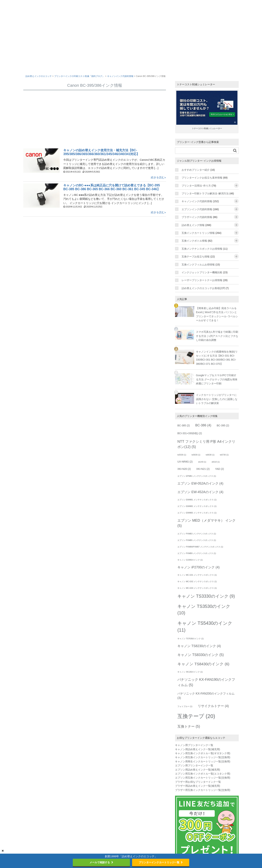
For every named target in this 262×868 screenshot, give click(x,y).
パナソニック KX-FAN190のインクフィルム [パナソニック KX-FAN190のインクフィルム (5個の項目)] (206, 682)
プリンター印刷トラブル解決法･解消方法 (205, 193)
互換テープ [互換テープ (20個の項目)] (196, 716)
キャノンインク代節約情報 (197, 201)
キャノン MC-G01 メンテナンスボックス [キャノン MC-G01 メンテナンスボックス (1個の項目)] (197, 575)
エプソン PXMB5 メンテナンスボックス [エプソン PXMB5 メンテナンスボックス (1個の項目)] (197, 540)
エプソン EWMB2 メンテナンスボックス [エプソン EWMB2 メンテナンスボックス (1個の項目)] (197, 506)
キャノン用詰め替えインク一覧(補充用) (198, 749)
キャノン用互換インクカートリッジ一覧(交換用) (203, 757)
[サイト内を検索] (203, 151)
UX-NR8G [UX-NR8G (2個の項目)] (185, 462)
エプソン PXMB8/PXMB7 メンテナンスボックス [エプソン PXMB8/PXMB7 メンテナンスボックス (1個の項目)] (200, 547)
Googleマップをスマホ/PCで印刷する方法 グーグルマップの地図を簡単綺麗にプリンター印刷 (217, 379)
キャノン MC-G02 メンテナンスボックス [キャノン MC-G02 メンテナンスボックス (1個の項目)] (197, 581)
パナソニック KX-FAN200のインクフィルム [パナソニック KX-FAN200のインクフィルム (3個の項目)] (206, 696)
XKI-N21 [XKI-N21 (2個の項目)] (203, 469)
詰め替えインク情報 (193, 225)
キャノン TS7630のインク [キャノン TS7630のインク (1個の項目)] (190, 639)
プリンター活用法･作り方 (196, 186)
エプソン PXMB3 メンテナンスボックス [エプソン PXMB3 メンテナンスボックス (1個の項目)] (197, 534)
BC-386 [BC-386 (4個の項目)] (203, 425)
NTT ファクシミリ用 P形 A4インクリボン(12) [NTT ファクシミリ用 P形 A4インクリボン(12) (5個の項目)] (206, 444)
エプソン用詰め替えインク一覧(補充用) (198, 770)
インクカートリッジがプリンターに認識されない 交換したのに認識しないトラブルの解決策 (217, 399)
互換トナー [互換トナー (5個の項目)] (189, 726)
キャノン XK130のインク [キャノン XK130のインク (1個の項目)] (190, 672)
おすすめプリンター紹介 (196, 170)
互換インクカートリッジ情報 (198, 233)
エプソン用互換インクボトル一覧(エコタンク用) (203, 774)
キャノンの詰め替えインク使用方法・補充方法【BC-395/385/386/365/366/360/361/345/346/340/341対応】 (102, 152)
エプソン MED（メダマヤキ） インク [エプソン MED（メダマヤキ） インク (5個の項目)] (207, 523)
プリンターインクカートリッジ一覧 (161, 862)
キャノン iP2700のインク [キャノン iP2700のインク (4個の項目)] (199, 567)
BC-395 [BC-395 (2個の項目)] (223, 425)
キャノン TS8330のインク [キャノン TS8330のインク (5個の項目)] (201, 655)
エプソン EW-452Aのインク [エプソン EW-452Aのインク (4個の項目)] (200, 492)
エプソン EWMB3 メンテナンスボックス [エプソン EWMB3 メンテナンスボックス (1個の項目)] (197, 513)
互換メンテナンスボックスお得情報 (202, 249)
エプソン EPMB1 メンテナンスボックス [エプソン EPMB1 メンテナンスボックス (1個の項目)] (197, 476)
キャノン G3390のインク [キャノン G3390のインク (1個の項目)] (190, 560)
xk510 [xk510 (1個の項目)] (216, 462)
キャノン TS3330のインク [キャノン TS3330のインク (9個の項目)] (206, 596)
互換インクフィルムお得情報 (198, 265)
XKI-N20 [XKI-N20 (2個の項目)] (184, 469)
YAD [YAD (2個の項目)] (220, 469)
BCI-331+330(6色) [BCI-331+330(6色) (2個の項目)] (190, 433)
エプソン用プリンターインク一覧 (194, 765)
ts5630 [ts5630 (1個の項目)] (196, 455)
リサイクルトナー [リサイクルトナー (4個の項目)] (213, 706)
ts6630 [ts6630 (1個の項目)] (210, 455)
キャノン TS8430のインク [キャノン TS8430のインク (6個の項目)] (203, 664)
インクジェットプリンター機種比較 (202, 272)
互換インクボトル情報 (194, 241)
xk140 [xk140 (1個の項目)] (202, 462)
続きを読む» (158, 177)
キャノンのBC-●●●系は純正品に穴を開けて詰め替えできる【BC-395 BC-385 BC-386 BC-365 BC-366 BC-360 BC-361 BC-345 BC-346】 (114, 187)
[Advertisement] (95, 120)
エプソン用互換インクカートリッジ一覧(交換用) (203, 778)
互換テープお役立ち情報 (196, 257)
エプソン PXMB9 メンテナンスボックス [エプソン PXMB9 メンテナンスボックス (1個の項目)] (197, 553)
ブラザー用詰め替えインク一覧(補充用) (198, 786)
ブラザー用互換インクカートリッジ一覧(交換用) (203, 790)
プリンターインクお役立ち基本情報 (202, 178)
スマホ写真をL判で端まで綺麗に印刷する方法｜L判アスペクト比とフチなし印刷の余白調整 (217, 336)
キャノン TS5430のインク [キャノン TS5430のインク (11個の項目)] (205, 626)
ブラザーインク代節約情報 (197, 217)
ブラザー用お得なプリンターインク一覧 (198, 782)
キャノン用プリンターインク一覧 (194, 745)
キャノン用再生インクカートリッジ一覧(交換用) (203, 761)
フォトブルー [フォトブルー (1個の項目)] (185, 706)
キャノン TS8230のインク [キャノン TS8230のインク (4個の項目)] (199, 646)
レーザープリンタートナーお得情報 (202, 280)
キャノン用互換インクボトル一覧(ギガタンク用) (203, 753)
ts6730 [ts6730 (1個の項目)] (224, 455)
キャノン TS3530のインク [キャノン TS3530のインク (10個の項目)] (204, 610)
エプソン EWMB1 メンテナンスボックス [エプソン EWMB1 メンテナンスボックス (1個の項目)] (197, 500)
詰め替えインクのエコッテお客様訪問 (203, 288)
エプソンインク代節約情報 (197, 209)
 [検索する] (235, 150)
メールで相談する (101, 862)
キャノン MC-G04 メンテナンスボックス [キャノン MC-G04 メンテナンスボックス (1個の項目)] (197, 588)
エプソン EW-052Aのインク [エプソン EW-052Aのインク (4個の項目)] (200, 483)
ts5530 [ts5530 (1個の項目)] (182, 455)
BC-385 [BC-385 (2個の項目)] (184, 425)
